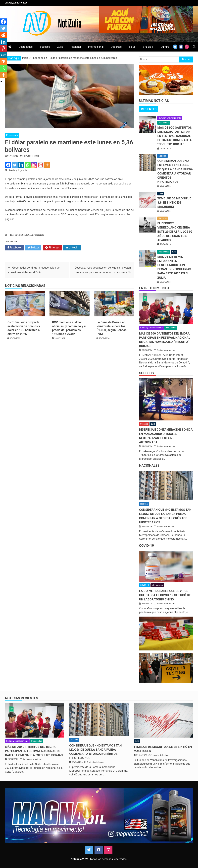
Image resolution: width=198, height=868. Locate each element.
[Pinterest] (3, 48)
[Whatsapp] (28, 165)
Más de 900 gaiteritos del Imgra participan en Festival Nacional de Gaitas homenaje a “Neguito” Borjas (174, 136)
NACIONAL (27, 235)
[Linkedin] (21, 165)
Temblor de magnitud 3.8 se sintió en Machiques (174, 203)
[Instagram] (34, 165)
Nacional (76, 47)
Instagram (108, 850)
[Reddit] (3, 35)
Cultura (165, 47)
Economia (12, 135)
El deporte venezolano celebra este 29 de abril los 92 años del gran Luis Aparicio (175, 232)
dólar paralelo (16, 235)
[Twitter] (15, 165)
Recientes (149, 109)
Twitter (33, 248)
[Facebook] (8, 165)
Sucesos (45, 47)
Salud (132, 47)
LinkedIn (72, 248)
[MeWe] (3, 55)
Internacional (96, 47)
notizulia (36, 235)
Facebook (14, 248)
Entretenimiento (154, 288)
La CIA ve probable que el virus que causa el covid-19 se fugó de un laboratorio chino (165, 595)
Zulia (60, 47)
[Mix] (3, 62)
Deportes (116, 47)
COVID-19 (146, 546)
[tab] (149, 109)
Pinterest (52, 248)
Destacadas (26, 47)
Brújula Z (148, 47)
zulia (42, 235)
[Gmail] (41, 165)
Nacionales (149, 465)
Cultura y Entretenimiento (170, 118)
